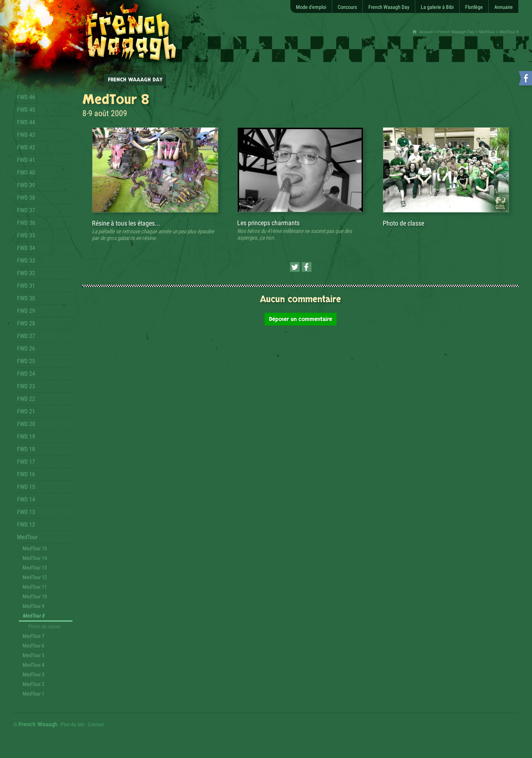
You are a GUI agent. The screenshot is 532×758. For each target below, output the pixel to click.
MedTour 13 (35, 568)
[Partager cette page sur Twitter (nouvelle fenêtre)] (295, 267)
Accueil (426, 32)
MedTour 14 (35, 558)
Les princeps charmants (268, 223)
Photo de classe (44, 626)
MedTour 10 (35, 596)
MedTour (487, 32)
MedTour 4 (33, 665)
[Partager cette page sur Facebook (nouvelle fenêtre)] (307, 267)
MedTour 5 (33, 655)
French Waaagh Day (456, 32)
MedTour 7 (33, 636)
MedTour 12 (35, 577)
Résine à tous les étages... (126, 223)
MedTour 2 (33, 684)
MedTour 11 (35, 587)
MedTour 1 (33, 694)
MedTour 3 (33, 674)
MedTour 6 (33, 646)
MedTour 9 (33, 606)
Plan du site (73, 724)
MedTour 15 (35, 548)
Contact (96, 724)
